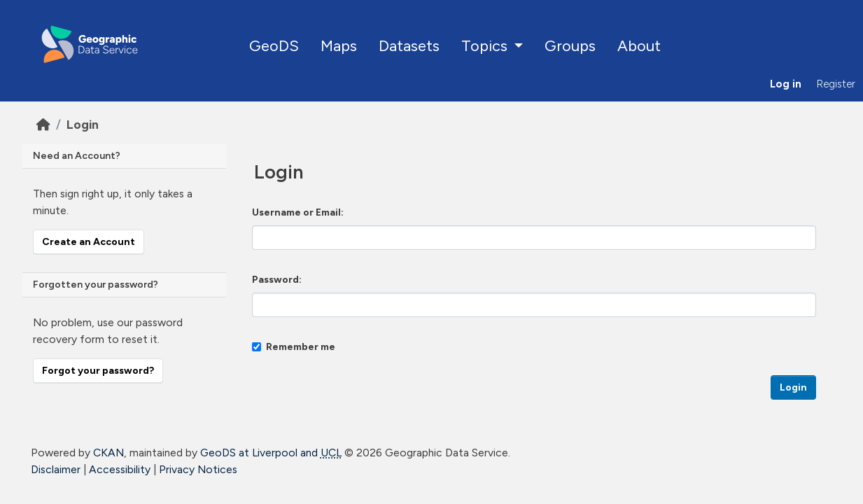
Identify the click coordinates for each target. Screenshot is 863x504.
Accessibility (120, 469)
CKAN (108, 453)
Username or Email (296, 212)
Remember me (294, 347)
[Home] (43, 124)
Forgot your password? (98, 371)
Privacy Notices (198, 469)
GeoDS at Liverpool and (271, 453)
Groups (570, 45)
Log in (786, 84)
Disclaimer (56, 469)
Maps (339, 45)
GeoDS (274, 45)
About (639, 45)
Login (83, 124)
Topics (486, 45)
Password (275, 280)
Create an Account (89, 242)
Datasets (409, 45)
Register (836, 84)
